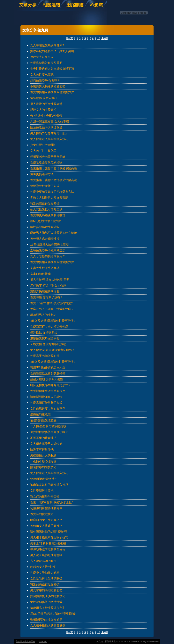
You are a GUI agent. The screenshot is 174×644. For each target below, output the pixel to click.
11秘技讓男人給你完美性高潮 (49, 244)
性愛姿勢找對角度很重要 (46, 63)
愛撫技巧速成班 (40, 414)
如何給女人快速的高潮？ (46, 526)
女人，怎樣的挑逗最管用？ (48, 256)
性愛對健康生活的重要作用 (48, 391)
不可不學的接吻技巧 (43, 438)
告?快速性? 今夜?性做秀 (46, 116)
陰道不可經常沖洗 (42, 450)
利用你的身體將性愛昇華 (46, 508)
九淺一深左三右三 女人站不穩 (50, 121)
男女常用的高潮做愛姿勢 (46, 590)
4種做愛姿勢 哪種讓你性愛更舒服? (53, 321)
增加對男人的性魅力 (43, 315)
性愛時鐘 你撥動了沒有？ (47, 297)
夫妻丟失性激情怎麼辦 (45, 268)
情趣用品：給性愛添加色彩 (48, 608)
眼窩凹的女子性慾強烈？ (46, 520)
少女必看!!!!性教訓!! (43, 145)
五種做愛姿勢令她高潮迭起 (48, 250)
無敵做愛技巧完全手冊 (45, 338)
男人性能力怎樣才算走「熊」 (49, 133)
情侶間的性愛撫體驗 (43, 420)
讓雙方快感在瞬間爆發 (45, 291)
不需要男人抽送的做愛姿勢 (48, 86)
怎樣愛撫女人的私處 (43, 455)
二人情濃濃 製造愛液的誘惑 (48, 426)
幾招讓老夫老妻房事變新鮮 (48, 157)
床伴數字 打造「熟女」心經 (48, 285)
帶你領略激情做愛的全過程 (48, 549)
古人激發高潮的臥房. (44, 561)
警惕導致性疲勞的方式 (45, 186)
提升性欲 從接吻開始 (44, 332)
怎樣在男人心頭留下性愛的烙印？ (52, 309)
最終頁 (105, 38)
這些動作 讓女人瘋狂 (44, 98)
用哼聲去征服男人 (42, 57)
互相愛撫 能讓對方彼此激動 (48, 344)
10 (99, 38)
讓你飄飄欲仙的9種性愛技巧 (49, 532)
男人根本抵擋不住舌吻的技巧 (49, 537)
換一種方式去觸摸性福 (45, 239)
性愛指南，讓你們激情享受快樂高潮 (54, 168)
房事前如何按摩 (40, 274)
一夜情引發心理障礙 (43, 461)
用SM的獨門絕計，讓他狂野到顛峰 (53, 614)
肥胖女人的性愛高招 (43, 110)
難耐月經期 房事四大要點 (47, 379)
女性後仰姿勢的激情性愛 (46, 602)
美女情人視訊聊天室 (25, 641)
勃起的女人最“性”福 (43, 567)
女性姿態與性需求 (42, 491)
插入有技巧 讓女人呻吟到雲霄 (50, 280)
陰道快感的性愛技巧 (43, 467)
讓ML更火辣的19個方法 (46, 221)
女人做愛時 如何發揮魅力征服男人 (53, 350)
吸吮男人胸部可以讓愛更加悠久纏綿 (54, 233)
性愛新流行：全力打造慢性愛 (49, 326)
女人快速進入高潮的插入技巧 (49, 139)
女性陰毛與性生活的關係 (46, 578)
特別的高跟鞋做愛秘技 (45, 203)
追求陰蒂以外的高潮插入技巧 (49, 485)
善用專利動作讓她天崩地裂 (48, 368)
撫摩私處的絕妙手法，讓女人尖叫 (52, 51)
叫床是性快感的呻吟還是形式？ (51, 385)
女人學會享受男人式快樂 (46, 444)
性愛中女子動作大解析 (45, 573)
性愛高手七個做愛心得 (45, 356)
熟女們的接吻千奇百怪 (45, 496)
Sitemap (43, 641)
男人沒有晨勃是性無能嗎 (46, 555)
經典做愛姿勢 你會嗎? (45, 80)
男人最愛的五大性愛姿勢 (46, 104)
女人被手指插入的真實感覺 (48, 625)
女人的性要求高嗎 (42, 75)
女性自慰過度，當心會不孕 (48, 409)
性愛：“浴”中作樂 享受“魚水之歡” (52, 303)
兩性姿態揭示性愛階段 (45, 227)
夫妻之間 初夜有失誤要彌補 (48, 543)
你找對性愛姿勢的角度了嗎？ (49, 432)
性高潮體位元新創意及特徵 (48, 373)
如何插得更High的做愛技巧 (48, 596)
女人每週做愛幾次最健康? (47, 45)
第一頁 (69, 38)
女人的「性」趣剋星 (43, 151)
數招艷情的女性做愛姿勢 (46, 619)
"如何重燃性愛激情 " (43, 479)
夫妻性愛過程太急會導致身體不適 (52, 69)
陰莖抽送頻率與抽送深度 (46, 127)
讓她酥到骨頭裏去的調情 (46, 397)
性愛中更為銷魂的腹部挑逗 (48, 215)
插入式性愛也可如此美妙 (46, 209)
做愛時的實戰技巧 (42, 514)
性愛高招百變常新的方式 (46, 403)
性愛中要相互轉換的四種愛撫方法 (52, 92)
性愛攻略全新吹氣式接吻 (46, 162)
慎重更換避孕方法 (42, 174)
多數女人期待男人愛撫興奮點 (49, 198)
